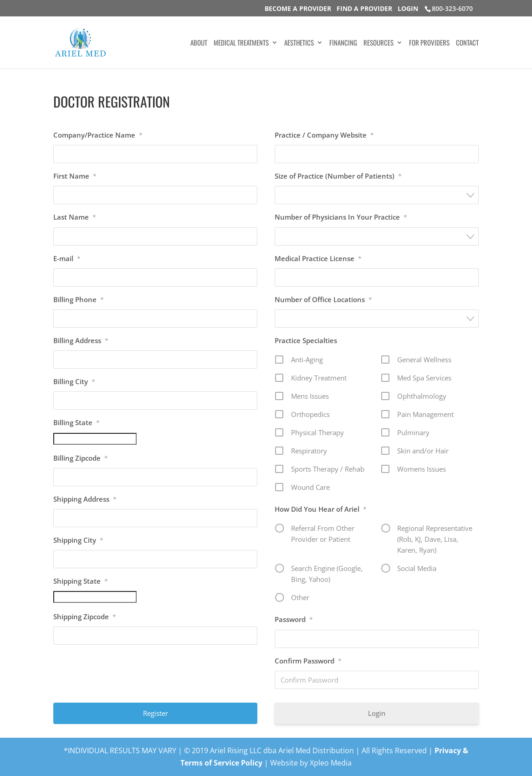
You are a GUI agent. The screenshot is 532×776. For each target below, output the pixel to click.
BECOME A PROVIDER (298, 8)
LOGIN (408, 8)
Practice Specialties (306, 340)
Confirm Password (308, 661)
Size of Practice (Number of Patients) (338, 176)
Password (294, 619)
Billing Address (81, 340)
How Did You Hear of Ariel (321, 509)
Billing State (77, 422)
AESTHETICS (299, 43)
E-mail (67, 258)
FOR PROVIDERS (429, 43)
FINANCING (343, 43)
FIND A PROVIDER (364, 8)
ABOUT (199, 43)
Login (377, 713)
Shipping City (78, 540)
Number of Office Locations (323, 299)
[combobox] (377, 195)
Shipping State (81, 581)
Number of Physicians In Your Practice (341, 217)
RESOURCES (379, 43)
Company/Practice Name (98, 135)
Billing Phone (79, 299)
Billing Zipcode (81, 458)
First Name (75, 176)
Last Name (75, 217)
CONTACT (467, 43)
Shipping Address (85, 499)
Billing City (74, 381)
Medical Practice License (318, 258)
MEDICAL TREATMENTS (241, 43)
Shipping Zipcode (85, 617)
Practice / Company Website (324, 135)
